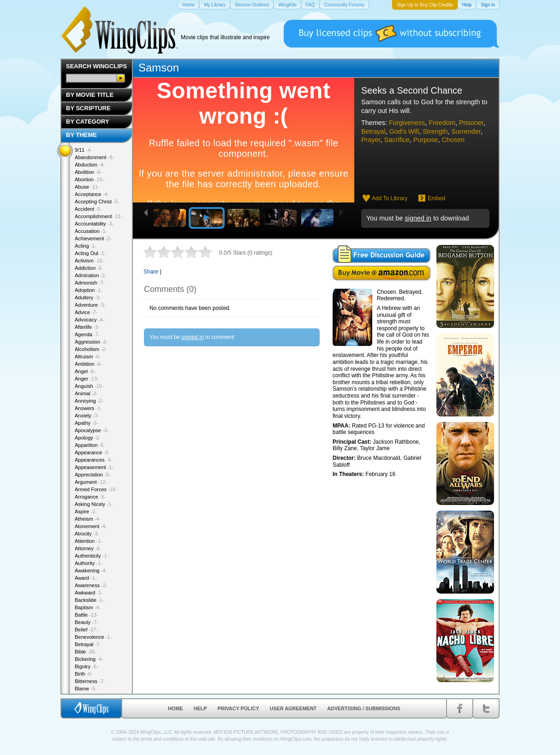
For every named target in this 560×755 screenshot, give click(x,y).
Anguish (89, 386)
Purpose (426, 140)
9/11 (83, 150)
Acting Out (90, 253)
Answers (88, 408)
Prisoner (471, 123)
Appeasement (94, 467)
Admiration (91, 275)
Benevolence (93, 637)
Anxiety (87, 416)
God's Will (404, 131)
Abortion (89, 179)
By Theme (81, 135)
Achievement (93, 238)
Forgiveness (407, 123)
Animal (86, 393)
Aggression (91, 342)
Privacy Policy (238, 708)
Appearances (93, 460)
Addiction (89, 268)
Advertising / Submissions (363, 708)
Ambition (88, 364)
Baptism (88, 607)
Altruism (88, 357)
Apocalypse (92, 430)
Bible (86, 652)
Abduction (90, 165)
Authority (89, 563)
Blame (86, 689)
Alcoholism (91, 349)
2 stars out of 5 (157, 252)
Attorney (88, 548)
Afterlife (87, 327)
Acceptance (92, 194)
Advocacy (89, 320)
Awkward (89, 593)
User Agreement (293, 708)
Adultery (88, 297)
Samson (159, 68)
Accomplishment (98, 216)
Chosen (453, 140)
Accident (88, 209)
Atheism (88, 519)
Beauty (86, 622)
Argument (91, 482)
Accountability (94, 224)
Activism (89, 261)
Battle (86, 615)
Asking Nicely (94, 504)
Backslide (89, 600)
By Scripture (88, 108)
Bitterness (90, 681)
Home (175, 708)
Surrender (466, 131)
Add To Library (390, 198)
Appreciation (93, 475)
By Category (88, 122)
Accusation (91, 231)
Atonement (91, 526)
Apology (88, 438)
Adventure (90, 305)
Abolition (88, 172)
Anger (87, 379)
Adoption (89, 290)
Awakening (91, 571)
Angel (85, 371)
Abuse (87, 187)
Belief (86, 630)
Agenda (87, 334)
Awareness (91, 585)
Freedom (442, 123)
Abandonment (94, 157)
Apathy (86, 423)
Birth (84, 674)
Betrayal (373, 131)
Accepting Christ (97, 202)
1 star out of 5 (150, 252)
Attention (89, 541)
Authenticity (92, 556)
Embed (436, 198)
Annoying (89, 401)
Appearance (92, 452)
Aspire (86, 511)
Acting (86, 246)
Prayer (371, 140)
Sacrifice (397, 140)
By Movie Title (90, 95)
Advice (86, 312)
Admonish (90, 283)
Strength (435, 131)
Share (151, 272)
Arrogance (90, 497)
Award (86, 578)
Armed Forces (96, 489)
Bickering (89, 659)
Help (200, 708)
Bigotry (86, 666)
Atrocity (87, 534)
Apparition (90, 445)
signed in (418, 218)
